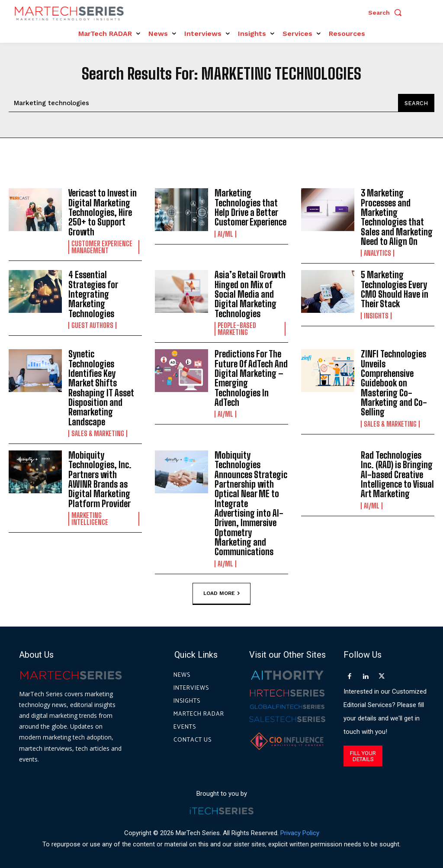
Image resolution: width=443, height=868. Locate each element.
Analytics (377, 252)
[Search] (416, 103)
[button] (387, 13)
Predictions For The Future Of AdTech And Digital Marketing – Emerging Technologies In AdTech (251, 376)
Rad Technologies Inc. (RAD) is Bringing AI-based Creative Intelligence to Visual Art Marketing (397, 471)
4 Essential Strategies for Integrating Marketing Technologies (93, 293)
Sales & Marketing (98, 431)
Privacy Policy (300, 829)
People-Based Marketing (237, 327)
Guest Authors (92, 324)
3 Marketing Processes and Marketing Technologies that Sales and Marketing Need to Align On (397, 217)
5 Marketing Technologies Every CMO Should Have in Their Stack (395, 288)
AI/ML (225, 233)
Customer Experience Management (102, 246)
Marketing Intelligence (90, 515)
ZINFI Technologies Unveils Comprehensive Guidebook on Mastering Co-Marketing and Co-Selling (394, 381)
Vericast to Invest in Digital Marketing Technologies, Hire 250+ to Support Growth (103, 212)
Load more (221, 589)
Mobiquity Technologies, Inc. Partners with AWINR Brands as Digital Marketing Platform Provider (105, 476)
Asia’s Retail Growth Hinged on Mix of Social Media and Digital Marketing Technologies (250, 293)
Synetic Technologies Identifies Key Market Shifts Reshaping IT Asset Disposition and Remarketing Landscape (101, 386)
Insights (376, 314)
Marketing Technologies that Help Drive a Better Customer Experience (250, 207)
